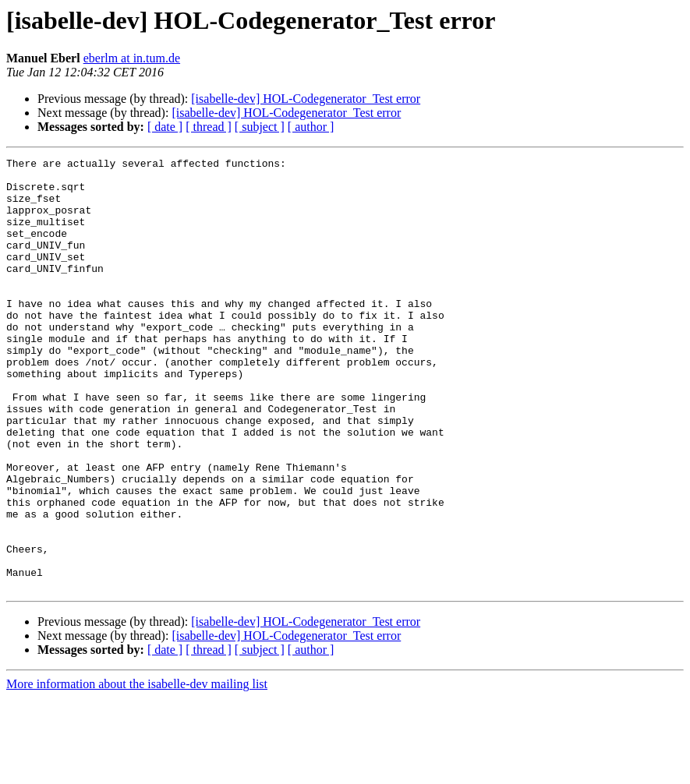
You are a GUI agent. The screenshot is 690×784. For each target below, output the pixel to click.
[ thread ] (209, 127)
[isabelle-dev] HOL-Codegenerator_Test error (306, 99)
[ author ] (311, 127)
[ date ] (165, 127)
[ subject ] (260, 127)
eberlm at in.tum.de (132, 58)
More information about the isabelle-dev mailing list (137, 770)
